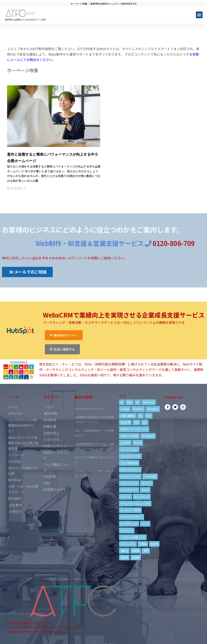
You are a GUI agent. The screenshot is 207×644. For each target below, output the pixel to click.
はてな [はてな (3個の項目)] (138, 443)
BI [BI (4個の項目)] (122, 402)
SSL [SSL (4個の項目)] (145, 422)
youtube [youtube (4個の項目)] (125, 443)
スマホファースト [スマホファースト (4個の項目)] (130, 476)
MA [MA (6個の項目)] (140, 416)
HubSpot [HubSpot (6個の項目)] (138, 409)
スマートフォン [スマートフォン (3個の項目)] (129, 483)
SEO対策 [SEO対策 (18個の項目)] (125, 422)
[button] (199, 15)
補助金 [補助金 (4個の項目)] (124, 551)
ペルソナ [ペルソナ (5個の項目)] (126, 497)
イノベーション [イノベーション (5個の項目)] (129, 449)
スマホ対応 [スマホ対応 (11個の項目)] (150, 476)
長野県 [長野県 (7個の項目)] (136, 557)
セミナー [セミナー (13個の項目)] (147, 483)
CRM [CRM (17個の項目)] (129, 402)
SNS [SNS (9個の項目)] (136, 422)
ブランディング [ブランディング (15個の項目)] (129, 490)
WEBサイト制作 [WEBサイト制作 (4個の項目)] (129, 436)
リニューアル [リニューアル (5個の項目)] (128, 544)
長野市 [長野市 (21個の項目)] (124, 557)
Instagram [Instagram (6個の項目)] (153, 409)
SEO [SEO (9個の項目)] (148, 416)
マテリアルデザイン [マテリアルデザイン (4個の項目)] (132, 517)
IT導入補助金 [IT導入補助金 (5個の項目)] (128, 416)
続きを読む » (16, 188)
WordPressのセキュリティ (90, 409)
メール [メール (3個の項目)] (145, 524)
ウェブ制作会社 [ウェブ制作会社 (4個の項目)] (129, 463)
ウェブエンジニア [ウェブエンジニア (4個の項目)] (130, 456)
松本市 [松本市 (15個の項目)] (154, 544)
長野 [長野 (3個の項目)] (146, 551)
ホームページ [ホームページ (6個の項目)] (142, 497)
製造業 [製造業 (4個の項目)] (136, 551)
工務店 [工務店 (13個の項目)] (143, 544)
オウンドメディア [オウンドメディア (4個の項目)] (130, 470)
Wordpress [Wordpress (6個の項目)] (148, 436)
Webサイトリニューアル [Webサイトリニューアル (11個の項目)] (134, 429)
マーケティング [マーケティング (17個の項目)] (129, 524)
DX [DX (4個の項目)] (138, 402)
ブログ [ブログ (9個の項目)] (145, 490)
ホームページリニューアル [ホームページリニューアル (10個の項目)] (135, 503)
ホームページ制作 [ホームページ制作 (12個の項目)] (130, 510)
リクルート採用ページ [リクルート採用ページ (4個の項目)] (133, 537)
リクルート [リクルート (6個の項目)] (127, 530)
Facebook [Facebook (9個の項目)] (149, 402)
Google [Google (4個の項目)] (125, 409)
